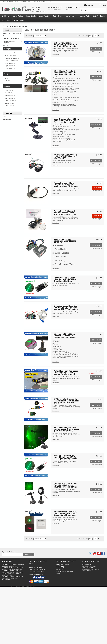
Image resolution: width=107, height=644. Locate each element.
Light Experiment (11, 66)
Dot (7, 78)
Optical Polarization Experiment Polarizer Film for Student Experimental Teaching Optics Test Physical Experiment (65, 45)
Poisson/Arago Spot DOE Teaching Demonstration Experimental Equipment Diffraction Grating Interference (65, 514)
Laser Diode (31, 16)
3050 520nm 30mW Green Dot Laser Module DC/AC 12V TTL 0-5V (65, 157)
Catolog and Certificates (39, 11)
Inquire (68, 9)
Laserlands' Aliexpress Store (37, 570)
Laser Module (18, 16)
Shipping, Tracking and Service (64, 571)
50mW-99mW (10, 98)
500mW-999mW (11, 106)
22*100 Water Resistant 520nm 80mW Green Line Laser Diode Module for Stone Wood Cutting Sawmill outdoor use (65, 73)
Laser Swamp (10, 68)
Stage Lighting (10, 63)
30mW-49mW (10, 96)
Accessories (6, 20)
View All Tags (7, 119)
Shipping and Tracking (55, 9)
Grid (52, 36)
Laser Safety (70, 16)
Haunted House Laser (12, 58)
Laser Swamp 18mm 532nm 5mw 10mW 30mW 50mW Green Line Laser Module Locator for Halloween (66, 121)
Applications (19, 20)
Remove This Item (21, 39)
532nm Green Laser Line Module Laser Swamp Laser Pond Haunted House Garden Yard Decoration (66, 429)
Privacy (58, 573)
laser (5, 117)
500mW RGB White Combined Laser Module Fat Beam (65, 241)
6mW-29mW (9, 93)
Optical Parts (57, 16)
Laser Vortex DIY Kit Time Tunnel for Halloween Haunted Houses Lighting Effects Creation (65, 485)
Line (7, 81)
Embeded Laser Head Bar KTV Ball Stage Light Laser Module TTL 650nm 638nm (66, 308)
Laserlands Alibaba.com (36, 574)
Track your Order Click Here (40, 1)
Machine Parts (84, 16)
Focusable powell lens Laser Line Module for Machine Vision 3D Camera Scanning (66, 185)
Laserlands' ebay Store (35, 567)
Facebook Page (87, 565)
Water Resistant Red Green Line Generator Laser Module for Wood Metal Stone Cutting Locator (66, 373)
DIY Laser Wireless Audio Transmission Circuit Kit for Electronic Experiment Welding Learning (66, 401)
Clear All (6, 45)
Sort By (29, 36)
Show (85, 36)
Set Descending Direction (48, 36)
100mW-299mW (11, 101)
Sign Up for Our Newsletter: (10, 552)
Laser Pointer (44, 16)
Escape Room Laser (12, 61)
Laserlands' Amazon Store (36, 572)
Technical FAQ (60, 567)
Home (5, 16)
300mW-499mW (11, 103)
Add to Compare (97, 52)
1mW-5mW (9, 90)
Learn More (56, 55)
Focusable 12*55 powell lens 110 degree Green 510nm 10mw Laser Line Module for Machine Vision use (66, 213)
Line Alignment (10, 53)
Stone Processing (11, 56)
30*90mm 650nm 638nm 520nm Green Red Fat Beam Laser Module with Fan (65, 336)
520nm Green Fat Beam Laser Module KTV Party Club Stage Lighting (65, 280)
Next (101, 36)
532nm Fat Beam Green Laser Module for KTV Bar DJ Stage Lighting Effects (65, 457)
